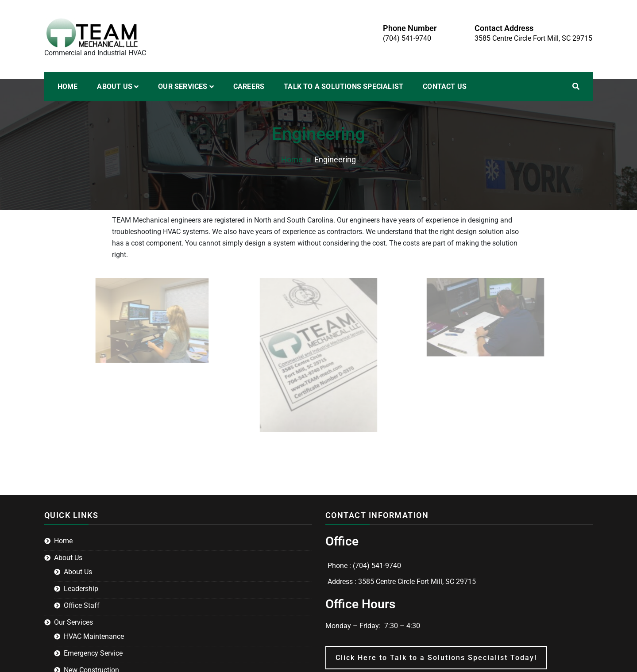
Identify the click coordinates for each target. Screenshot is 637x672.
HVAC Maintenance (94, 636)
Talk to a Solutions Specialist (344, 86)
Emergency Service (93, 653)
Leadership (81, 589)
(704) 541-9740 (407, 38)
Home (68, 86)
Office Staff (82, 605)
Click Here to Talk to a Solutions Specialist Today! (436, 658)
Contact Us (445, 86)
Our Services (183, 86)
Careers (249, 86)
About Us (115, 86)
